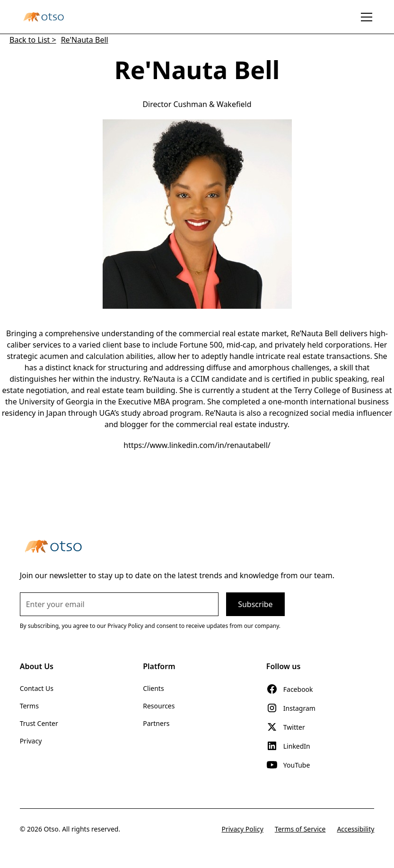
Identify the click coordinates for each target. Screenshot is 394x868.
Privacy (31, 741)
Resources (159, 706)
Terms (29, 706)
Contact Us (37, 688)
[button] (365, 17)
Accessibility (355, 829)
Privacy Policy (242, 829)
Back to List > (33, 40)
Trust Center (39, 723)
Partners (156, 723)
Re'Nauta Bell (85, 40)
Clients (153, 688)
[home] (44, 17)
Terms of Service (300, 829)
